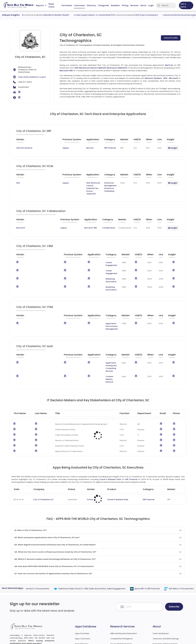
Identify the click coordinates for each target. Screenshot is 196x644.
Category (148, 451)
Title (58, 375)
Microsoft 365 (66, 71)
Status (71, 451)
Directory (91, 5)
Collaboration (90, 220)
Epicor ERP (145, 550)
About (143, 5)
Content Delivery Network (86, 344)
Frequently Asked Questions (165, 606)
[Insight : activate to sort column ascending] (171, 141)
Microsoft (173, 78)
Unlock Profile (171, 38)
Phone (176, 375)
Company (39, 451)
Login (151, 5)
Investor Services (118, 626)
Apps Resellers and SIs (85, 616)
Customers (79, 5)
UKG (165, 78)
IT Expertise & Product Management (126, 611)
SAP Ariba (179, 550)
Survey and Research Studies (123, 616)
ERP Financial (94, 148)
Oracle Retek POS (113, 15)
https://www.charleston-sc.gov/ (32, 77)
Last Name (41, 375)
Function (124, 375)
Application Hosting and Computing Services (94, 338)
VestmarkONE (24, 15)
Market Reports (160, 611)
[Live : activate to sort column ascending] (157, 141)
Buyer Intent (52, 6)
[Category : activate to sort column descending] (97, 141)
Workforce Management (100, 183)
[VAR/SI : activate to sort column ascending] (130, 141)
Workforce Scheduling (99, 186)
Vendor (91, 451)
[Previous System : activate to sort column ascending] (51, 141)
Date (17, 451)
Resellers (115, 5)
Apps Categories (83, 611)
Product (112, 451)
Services (134, 5)
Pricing (125, 5)
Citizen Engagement (91, 254)
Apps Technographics (85, 621)
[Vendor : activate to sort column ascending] (26, 141)
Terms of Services (142, 639)
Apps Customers (83, 601)
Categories (103, 5)
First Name (20, 375)
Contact (156, 626)
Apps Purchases (82, 595)
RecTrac (169, 65)
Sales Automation (103, 550)
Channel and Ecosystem (121, 621)
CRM (92, 550)
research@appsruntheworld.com (26, 621)
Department (144, 375)
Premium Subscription (162, 616)
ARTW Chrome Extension (86, 626)
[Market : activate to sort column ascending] (114, 141)
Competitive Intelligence (121, 601)
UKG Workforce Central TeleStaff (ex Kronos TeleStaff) (101, 68)
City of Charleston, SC (43, 461)
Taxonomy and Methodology (166, 601)
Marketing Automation (93, 265)
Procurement (48, 550)
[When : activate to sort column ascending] (144, 141)
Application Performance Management (94, 304)
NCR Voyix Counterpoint (154, 15)
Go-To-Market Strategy (121, 606)
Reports (41, 5)
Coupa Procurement (29, 550)
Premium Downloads (162, 621)
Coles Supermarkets (92, 15)
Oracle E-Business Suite (110, 441)
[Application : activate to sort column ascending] (76, 141)
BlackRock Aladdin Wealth (63, 15)
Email (163, 375)
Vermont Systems (153, 78)
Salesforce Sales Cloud (75, 550)
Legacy (41, 148)
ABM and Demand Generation (124, 595)
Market (171, 451)
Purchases (67, 5)
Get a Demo (183, 5)
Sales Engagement (122, 550)
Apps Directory (82, 606)
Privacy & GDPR (164, 639)
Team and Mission (161, 595)
